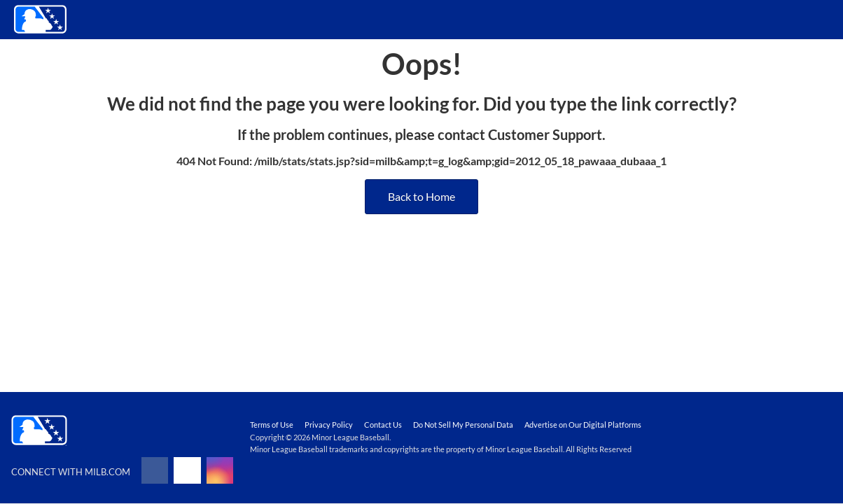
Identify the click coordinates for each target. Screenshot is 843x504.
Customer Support (545, 134)
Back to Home (421, 196)
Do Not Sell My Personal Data (463, 425)
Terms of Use (272, 425)
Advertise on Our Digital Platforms (583, 425)
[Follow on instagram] (220, 470)
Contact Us (383, 425)
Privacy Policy (329, 425)
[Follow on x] (187, 470)
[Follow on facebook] (155, 470)
